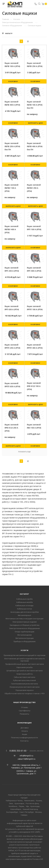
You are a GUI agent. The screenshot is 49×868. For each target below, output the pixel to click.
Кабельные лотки (24, 609)
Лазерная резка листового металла (24, 687)
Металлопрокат (25, 615)
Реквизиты (24, 714)
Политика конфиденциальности (24, 738)
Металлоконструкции (25, 638)
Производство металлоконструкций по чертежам (24, 655)
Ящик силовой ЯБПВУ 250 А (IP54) (34, 188)
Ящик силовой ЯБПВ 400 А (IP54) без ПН (35, 146)
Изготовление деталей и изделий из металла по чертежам (25, 660)
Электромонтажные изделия (24, 622)
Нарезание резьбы (25, 667)
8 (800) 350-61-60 (18, 751)
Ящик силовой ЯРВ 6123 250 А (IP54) (11, 428)
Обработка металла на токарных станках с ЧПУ (25, 693)
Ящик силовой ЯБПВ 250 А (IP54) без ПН (12, 146)
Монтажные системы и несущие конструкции (24, 619)
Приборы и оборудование (25, 641)
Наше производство (25, 702)
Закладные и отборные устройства (24, 625)
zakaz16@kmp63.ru (26, 759)
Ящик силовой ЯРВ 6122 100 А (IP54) (34, 386)
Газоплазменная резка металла (24, 684)
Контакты (24, 741)
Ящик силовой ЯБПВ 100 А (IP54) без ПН (35, 105)
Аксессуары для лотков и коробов (25, 612)
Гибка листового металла (25, 677)
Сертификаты (25, 711)
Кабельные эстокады (24, 605)
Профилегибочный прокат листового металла (25, 664)
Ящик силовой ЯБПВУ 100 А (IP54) (11, 188)
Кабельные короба (24, 599)
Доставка (24, 728)
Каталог (24, 594)
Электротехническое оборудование (24, 628)
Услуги (24, 650)
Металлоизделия (24, 635)
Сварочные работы (25, 674)
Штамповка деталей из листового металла (25, 671)
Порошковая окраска (24, 690)
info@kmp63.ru (26, 756)
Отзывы (25, 707)
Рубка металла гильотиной (24, 680)
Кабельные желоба (25, 602)
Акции (24, 734)
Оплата (25, 731)
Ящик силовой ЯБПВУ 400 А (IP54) (11, 229)
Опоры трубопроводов (24, 632)
